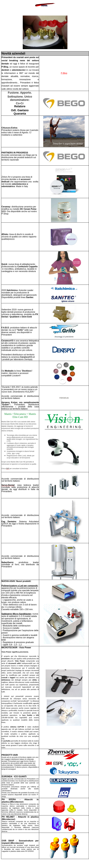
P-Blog (64, 73)
